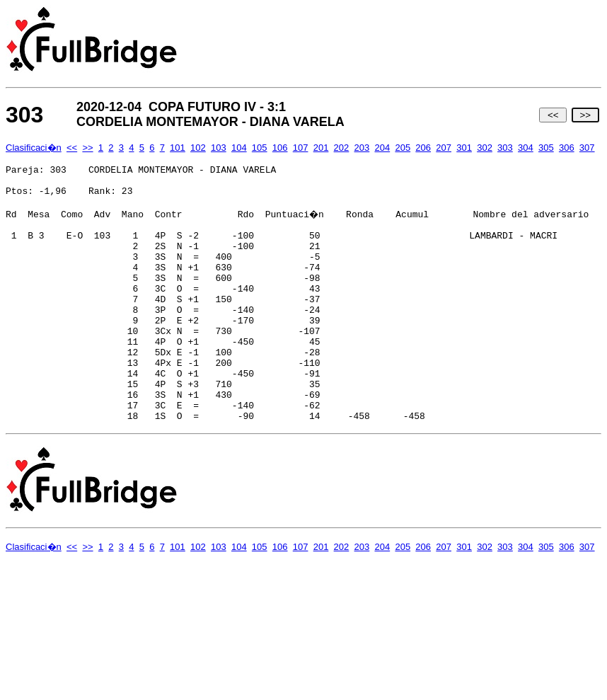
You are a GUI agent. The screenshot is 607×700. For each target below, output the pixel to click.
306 (567, 148)
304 (526, 148)
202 (342, 148)
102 (198, 148)
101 (178, 148)
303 (505, 148)
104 (239, 148)
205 (403, 148)
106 (280, 148)
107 (301, 148)
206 (423, 148)
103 (219, 148)
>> (585, 115)
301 (464, 148)
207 (444, 148)
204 (382, 148)
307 (587, 148)
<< (553, 115)
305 (546, 148)
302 (485, 148)
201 (321, 148)
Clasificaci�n (34, 148)
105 (260, 148)
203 (362, 148)
